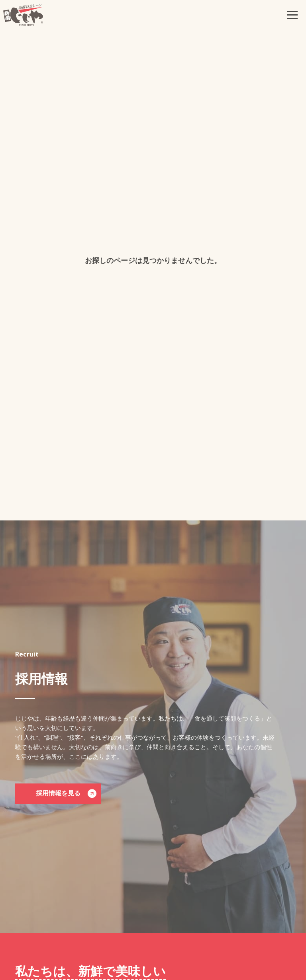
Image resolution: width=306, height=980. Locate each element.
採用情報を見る (66, 794)
